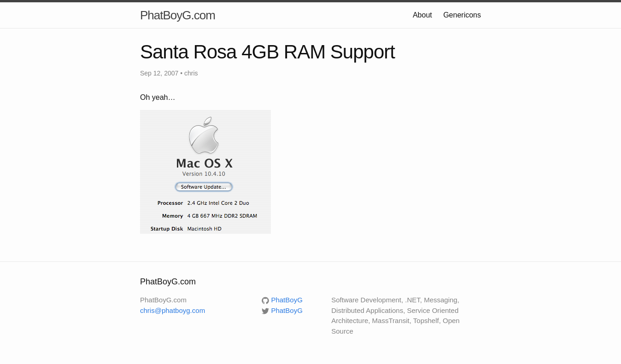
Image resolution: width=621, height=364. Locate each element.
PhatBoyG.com (178, 15)
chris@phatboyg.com (173, 310)
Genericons (462, 15)
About (422, 15)
